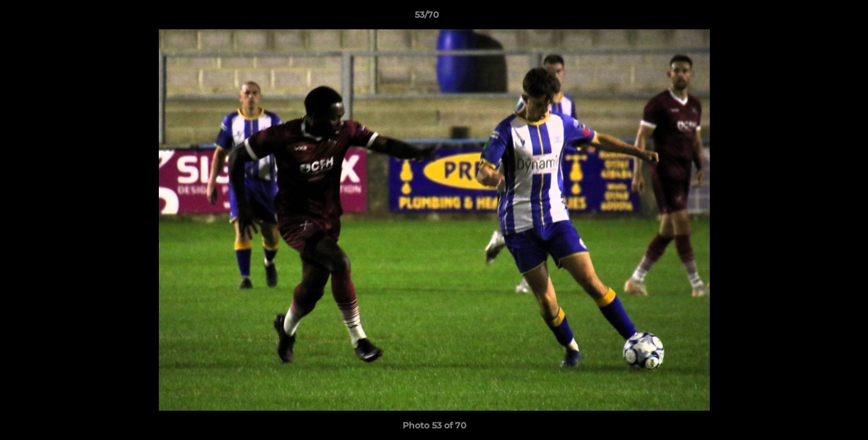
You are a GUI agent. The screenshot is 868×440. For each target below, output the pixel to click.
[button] (817, 18)
